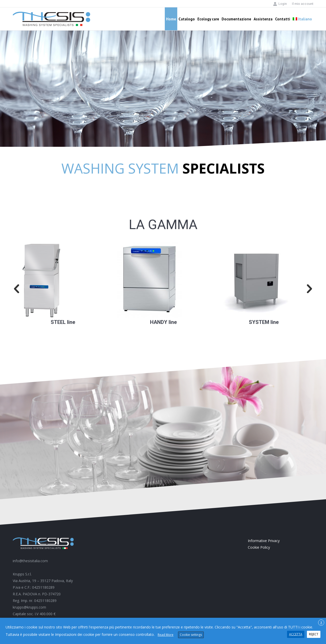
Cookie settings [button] (191, 635)
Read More (166, 635)
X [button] (321, 622)
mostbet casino (178, 318)
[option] (63, 284)
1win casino (266, 165)
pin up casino (14, 350)
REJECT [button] (314, 634)
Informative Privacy (264, 541)
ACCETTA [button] (296, 634)
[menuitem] (303, 4)
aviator (76, 318)
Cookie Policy (259, 547)
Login (280, 4)
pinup (177, 318)
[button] (17, 289)
